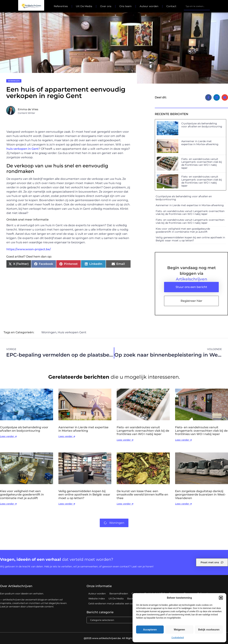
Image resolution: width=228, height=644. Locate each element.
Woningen (14, 81)
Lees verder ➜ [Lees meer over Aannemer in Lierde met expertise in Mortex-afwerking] (67, 436)
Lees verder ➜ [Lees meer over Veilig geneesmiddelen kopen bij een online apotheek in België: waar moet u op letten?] (67, 504)
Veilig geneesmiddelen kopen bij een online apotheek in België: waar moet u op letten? (190, 239)
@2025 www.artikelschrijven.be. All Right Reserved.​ (114, 638)
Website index (97, 598)
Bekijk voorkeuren (209, 630)
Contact (171, 6)
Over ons (106, 6)
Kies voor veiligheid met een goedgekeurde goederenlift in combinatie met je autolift (183, 230)
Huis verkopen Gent (72, 332)
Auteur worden (149, 6)
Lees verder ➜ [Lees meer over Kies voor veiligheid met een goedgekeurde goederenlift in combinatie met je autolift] (8, 504)
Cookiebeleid (178, 638)
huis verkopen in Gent (23, 149)
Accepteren (150, 630)
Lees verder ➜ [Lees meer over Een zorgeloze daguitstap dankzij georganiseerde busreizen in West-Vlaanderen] (183, 504)
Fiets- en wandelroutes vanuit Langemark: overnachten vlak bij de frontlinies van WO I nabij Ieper (202, 163)
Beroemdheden (119, 593)
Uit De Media (84, 6)
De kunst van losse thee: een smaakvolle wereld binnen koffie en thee (142, 495)
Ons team (125, 6)
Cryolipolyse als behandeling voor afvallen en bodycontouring (202, 125)
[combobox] (197, 6)
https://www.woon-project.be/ (29, 249)
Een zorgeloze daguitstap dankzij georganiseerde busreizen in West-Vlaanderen (200, 495)
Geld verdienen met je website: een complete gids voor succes (124, 603)
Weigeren (179, 630)
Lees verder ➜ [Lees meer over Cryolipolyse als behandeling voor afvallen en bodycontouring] (8, 436)
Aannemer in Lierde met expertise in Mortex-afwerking (200, 143)
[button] (221, 598)
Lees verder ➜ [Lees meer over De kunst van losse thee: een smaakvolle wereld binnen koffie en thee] (125, 504)
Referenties (61, 6)
